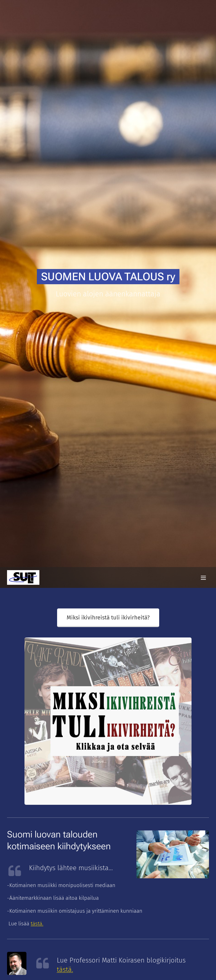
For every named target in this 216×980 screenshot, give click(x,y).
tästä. (65, 970)
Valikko (203, 578)
